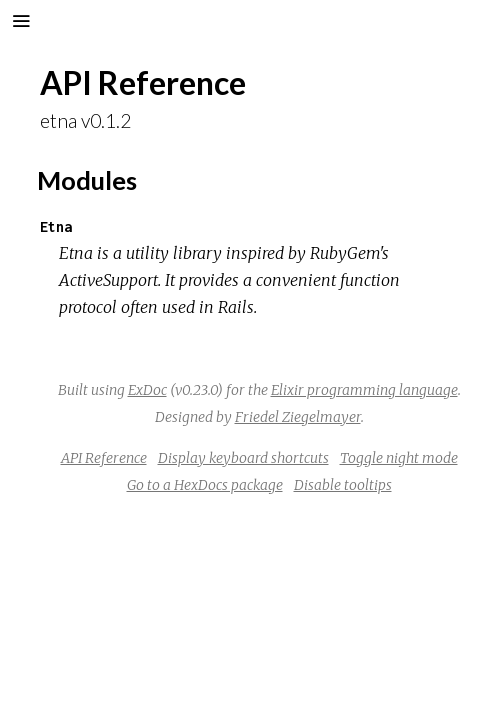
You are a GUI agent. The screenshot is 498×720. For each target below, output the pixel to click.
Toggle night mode (399, 458)
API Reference (104, 458)
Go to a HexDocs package (205, 485)
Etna (56, 226)
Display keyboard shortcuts (243, 458)
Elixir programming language (364, 390)
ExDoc (147, 390)
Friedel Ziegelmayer (298, 417)
